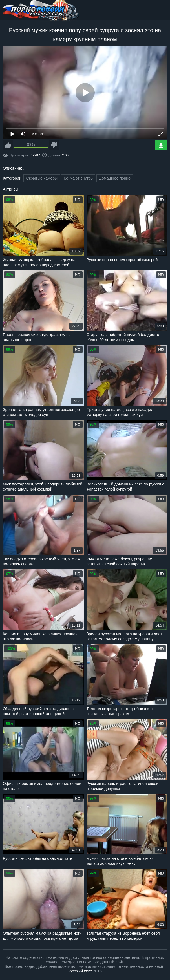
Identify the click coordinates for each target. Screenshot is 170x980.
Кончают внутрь (78, 178)
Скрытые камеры (42, 178)
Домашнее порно (115, 178)
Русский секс (80, 971)
